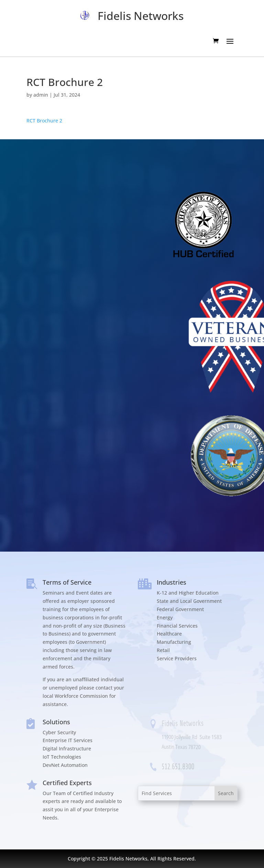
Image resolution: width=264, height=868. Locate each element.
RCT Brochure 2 (44, 121)
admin (41, 95)
